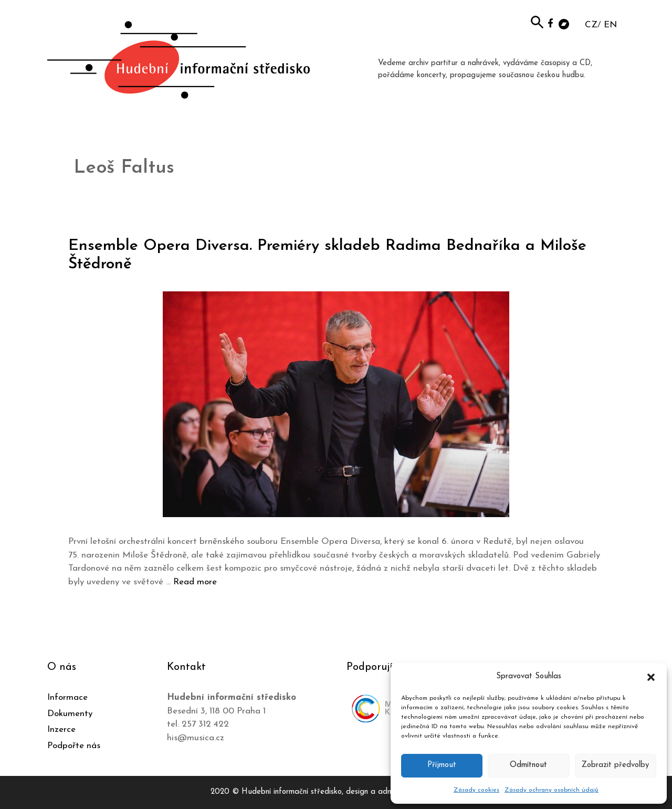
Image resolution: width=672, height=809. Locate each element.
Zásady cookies (476, 790)
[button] (651, 677)
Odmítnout (528, 765)
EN (610, 25)
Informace (67, 697)
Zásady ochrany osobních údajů (552, 790)
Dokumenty (70, 714)
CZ (591, 25)
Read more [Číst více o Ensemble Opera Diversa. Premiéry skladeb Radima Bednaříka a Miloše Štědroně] (195, 582)
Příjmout (442, 765)
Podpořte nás (74, 746)
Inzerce (61, 729)
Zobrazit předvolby (615, 765)
